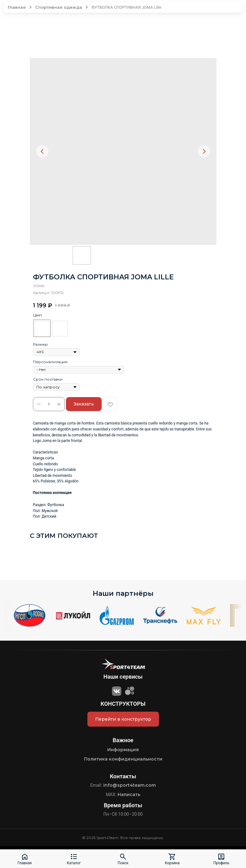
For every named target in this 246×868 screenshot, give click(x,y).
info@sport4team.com (130, 785)
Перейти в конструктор (123, 719)
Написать (129, 794)
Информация (123, 750)
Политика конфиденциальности (123, 759)
